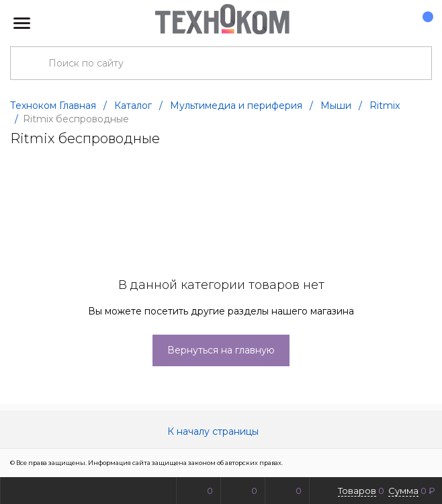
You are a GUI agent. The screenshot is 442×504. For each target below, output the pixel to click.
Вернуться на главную (221, 350)
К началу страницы (221, 431)
